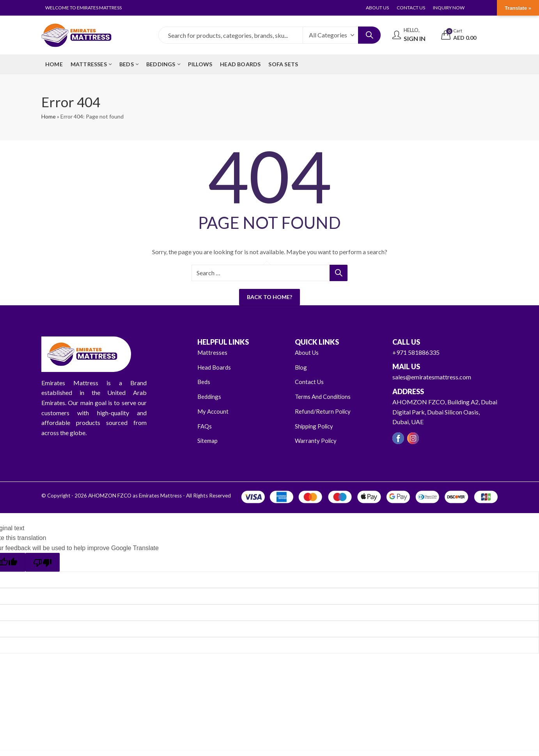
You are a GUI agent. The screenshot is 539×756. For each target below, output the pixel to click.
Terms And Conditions (324, 396)
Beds (204, 382)
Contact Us (310, 382)
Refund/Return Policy (324, 411)
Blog (301, 367)
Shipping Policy (315, 426)
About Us (308, 352)
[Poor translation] (43, 561)
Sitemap (208, 440)
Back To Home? (269, 297)
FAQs (205, 426)
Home (49, 116)
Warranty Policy (316, 440)
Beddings (210, 396)
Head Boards (215, 367)
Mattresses (213, 352)
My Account (214, 411)
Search (369, 35)
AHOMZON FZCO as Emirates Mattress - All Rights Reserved (158, 495)
